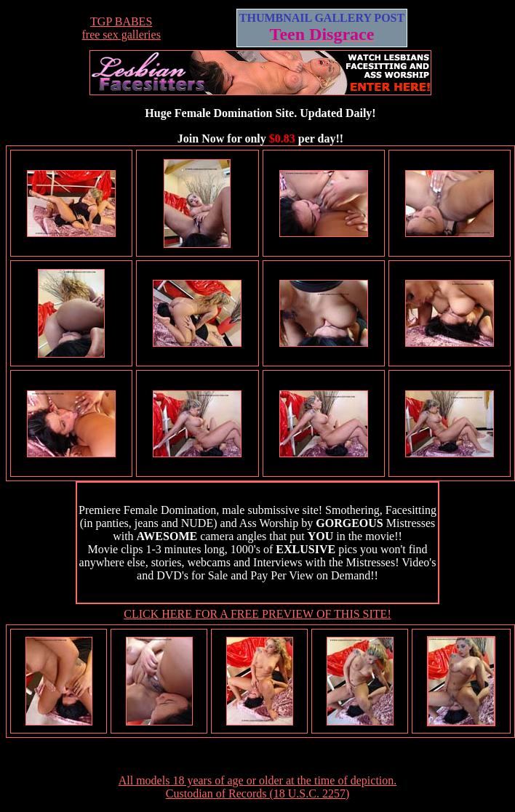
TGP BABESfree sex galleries (121, 28)
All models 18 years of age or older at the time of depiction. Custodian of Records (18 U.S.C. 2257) (258, 787)
